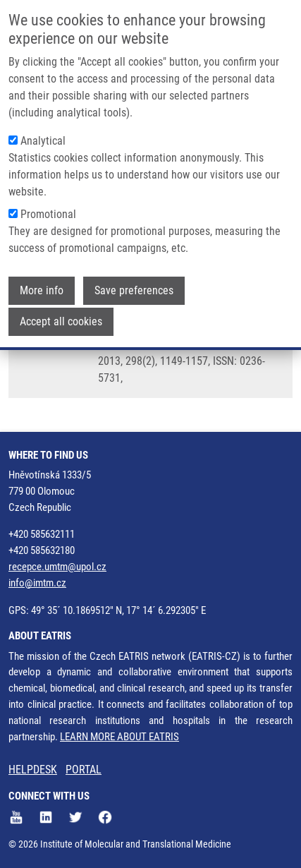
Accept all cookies (61, 321)
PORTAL (84, 770)
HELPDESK (33, 770)
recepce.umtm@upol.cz (57, 567)
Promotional (48, 214)
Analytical (43, 141)
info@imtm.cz (37, 583)
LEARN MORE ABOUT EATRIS (119, 737)
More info (42, 290)
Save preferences (134, 290)
